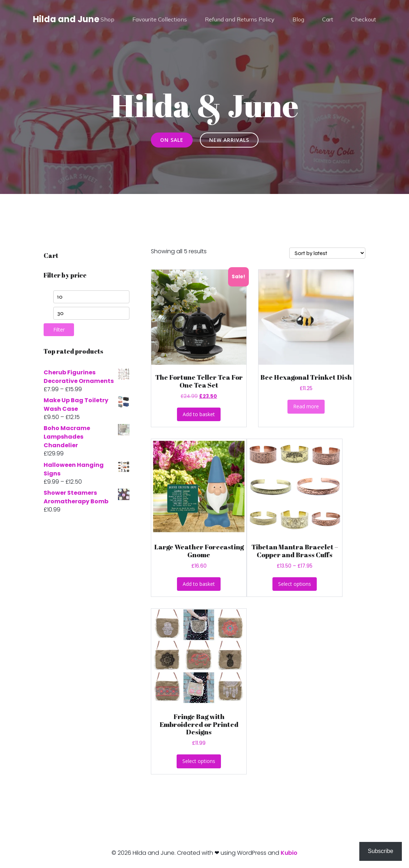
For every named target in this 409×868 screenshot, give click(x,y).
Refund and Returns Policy (240, 20)
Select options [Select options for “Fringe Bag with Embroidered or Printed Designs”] (199, 761)
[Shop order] (327, 253)
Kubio (289, 853)
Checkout (364, 20)
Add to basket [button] (199, 414)
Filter (59, 330)
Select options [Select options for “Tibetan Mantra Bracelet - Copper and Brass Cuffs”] (295, 584)
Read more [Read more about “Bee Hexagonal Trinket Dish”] (306, 406)
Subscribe (381, 851)
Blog (298, 20)
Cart (328, 20)
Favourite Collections (160, 20)
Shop (107, 20)
